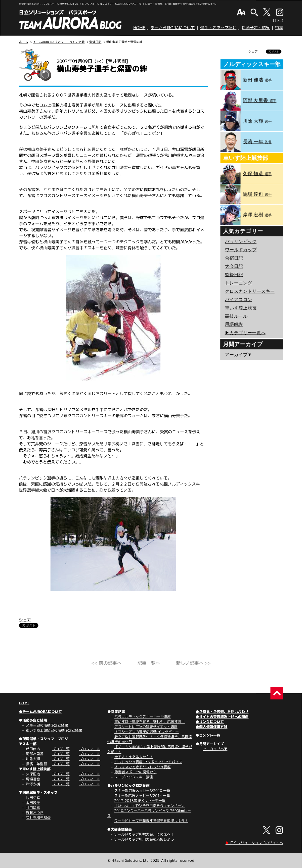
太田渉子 (33, 803)
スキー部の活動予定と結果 (47, 725)
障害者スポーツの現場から (136, 772)
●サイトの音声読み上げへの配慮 (222, 717)
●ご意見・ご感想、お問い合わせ (222, 712)
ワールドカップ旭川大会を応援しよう (144, 839)
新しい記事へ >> (193, 663)
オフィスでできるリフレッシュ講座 (143, 767)
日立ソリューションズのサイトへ (254, 843)
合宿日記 (234, 258)
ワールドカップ (241, 250)
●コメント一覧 (208, 735)
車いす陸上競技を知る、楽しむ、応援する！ (150, 722)
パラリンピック (241, 242)
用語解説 (234, 324)
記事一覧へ (149, 663)
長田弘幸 (33, 798)
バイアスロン (238, 300)
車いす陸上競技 (241, 308)
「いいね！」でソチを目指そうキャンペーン (149, 806)
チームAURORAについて (173, 28)
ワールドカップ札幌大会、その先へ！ (144, 834)
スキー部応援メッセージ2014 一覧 (142, 795)
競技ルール (236, 316)
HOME (139, 28)
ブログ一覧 (61, 749)
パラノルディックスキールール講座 (143, 717)
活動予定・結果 (256, 28)
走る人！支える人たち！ (134, 757)
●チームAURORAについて (40, 712)
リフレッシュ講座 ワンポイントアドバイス (148, 762)
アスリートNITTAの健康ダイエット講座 (146, 727)
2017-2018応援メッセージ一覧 (140, 801)
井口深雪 (33, 808)
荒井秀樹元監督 (38, 818)
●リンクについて (210, 722)
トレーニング (238, 283)
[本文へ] (278, 20)
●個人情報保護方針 (211, 727)
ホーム (24, 42)
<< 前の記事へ (106, 663)
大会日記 (234, 266)
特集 (279, 28)
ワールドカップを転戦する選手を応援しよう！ (151, 821)
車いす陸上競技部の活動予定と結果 (54, 730)
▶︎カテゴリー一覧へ (245, 333)
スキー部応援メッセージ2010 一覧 (142, 790)
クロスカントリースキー (250, 291)
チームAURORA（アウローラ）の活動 (59, 42)
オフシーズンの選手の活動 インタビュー (147, 732)
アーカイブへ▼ (215, 749)
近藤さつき (35, 813)
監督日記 (95, 42)
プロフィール (90, 749)
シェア (25, 620)
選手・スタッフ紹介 (218, 28)
